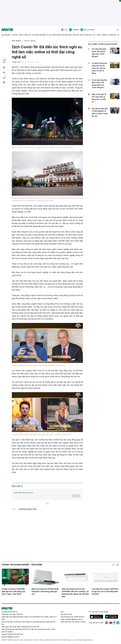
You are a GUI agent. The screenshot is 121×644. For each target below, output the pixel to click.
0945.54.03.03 (79, 617)
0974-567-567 (18, 634)
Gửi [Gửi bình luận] (76, 496)
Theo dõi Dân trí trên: (96, 623)
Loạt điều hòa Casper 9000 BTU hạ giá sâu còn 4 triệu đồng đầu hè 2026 (105, 591)
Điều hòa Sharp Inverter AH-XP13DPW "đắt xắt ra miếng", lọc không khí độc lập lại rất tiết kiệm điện (75, 593)
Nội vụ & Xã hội (87, 30)
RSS (62, 612)
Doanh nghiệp (30, 41)
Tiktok (114, 623)
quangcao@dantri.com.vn (74, 619)
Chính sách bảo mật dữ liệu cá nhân (73, 622)
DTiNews (74, 30)
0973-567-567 (34, 627)
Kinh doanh (16, 41)
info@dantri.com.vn (13, 637)
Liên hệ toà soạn (67, 614)
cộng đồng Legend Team (27, 509)
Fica (64, 30)
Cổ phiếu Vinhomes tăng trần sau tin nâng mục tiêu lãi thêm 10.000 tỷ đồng (99, 68)
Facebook (107, 623)
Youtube (111, 623)
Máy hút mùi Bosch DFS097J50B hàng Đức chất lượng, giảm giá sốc (45, 591)
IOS (96, 617)
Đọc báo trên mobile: (98, 612)
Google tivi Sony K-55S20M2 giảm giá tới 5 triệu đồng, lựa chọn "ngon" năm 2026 (13, 591)
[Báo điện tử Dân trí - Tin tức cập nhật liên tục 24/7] (7, 30)
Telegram (118, 623)
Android (112, 617)
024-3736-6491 (15, 627)
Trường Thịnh (16, 62)
